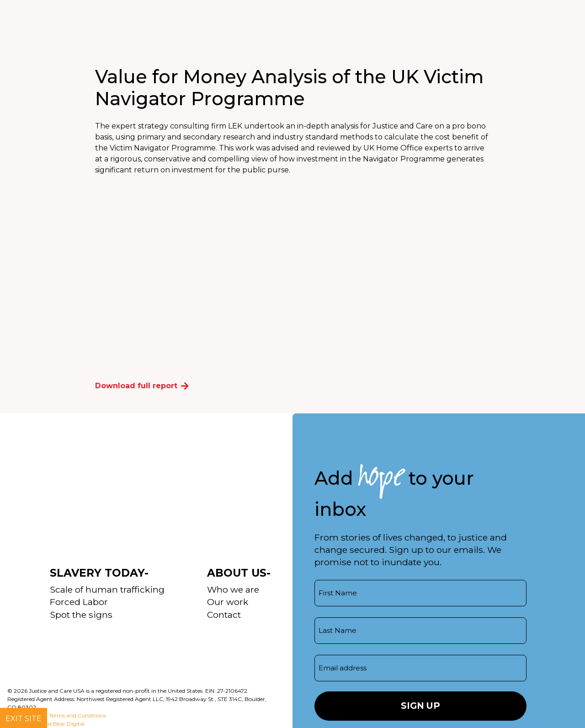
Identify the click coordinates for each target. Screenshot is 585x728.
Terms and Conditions (77, 715)
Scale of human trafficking (107, 589)
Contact (224, 615)
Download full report (142, 386)
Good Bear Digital (61, 724)
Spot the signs (81, 615)
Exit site (24, 719)
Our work (228, 602)
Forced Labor (79, 602)
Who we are (233, 589)
